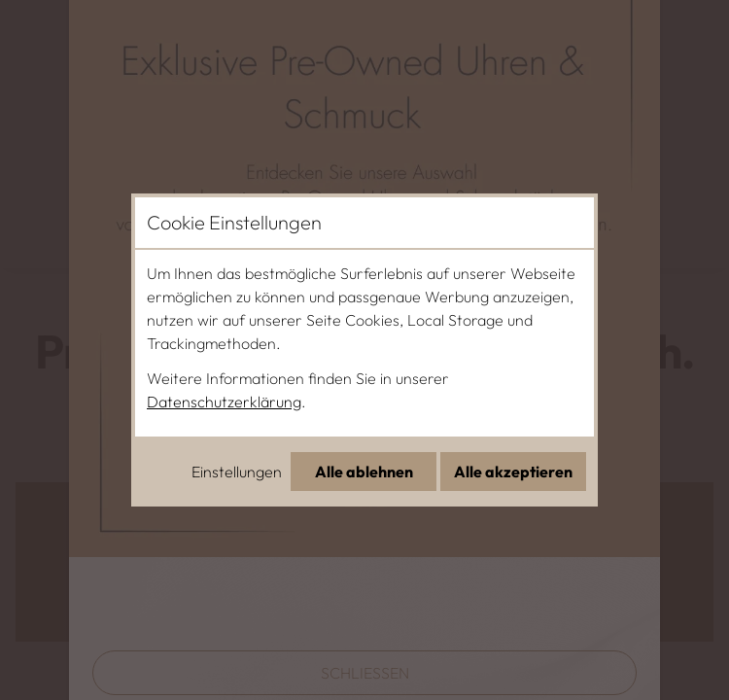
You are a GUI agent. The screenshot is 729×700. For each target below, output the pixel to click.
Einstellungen (237, 472)
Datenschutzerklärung (224, 402)
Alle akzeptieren (513, 472)
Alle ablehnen (364, 472)
